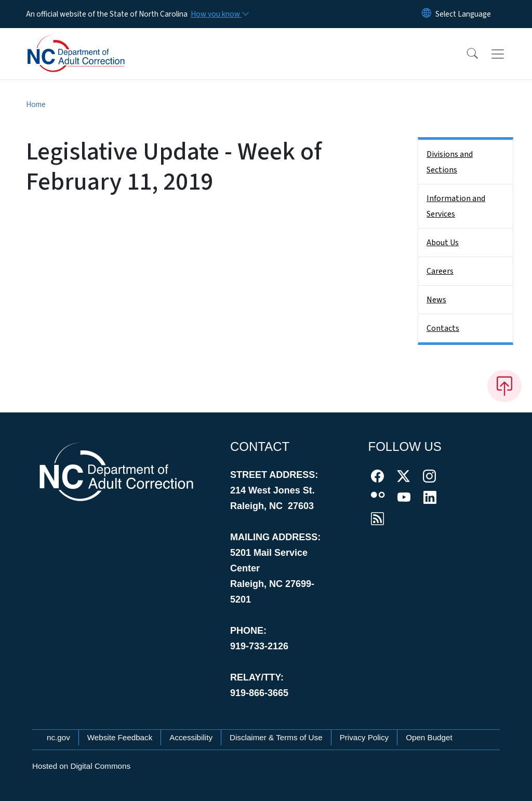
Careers (440, 271)
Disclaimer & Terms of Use (276, 737)
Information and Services (456, 206)
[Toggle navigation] (508, 54)
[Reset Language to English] (427, 14)
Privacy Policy (364, 737)
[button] (465, 54)
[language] (463, 14)
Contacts (443, 328)
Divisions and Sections (450, 162)
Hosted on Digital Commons (81, 766)
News (436, 300)
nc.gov (58, 737)
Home (36, 104)
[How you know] (219, 14)
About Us (443, 243)
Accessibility (191, 737)
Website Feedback (120, 737)
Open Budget (429, 737)
